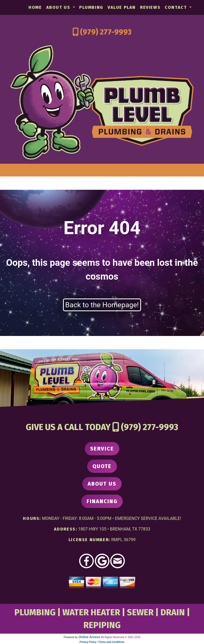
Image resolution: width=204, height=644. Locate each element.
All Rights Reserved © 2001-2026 (121, 637)
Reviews (150, 7)
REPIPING (102, 625)
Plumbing (91, 7)
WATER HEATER (91, 612)
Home (35, 7)
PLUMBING (35, 612)
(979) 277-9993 (106, 32)
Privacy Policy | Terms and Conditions (102, 642)
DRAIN (173, 612)
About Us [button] (59, 7)
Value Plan (122, 7)
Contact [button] (177, 7)
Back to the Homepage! (102, 305)
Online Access (89, 637)
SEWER (140, 612)
